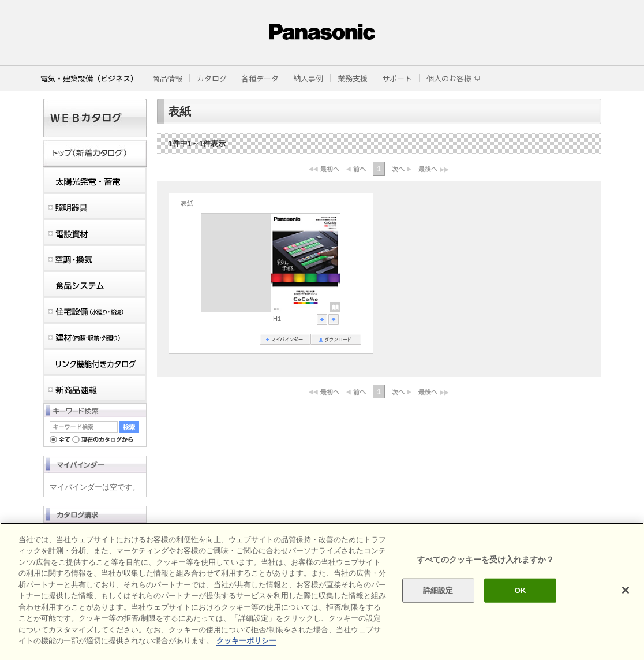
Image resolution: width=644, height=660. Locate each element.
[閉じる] (626, 590)
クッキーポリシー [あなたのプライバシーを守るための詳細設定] (246, 641)
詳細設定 (438, 590)
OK (521, 590)
